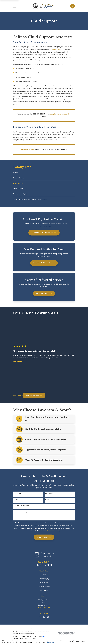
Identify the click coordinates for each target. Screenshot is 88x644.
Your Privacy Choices (37, 638)
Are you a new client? (21, 508)
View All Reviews (34, 397)
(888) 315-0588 (44, 567)
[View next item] (19, 397)
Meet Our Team (44, 295)
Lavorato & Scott (57, 49)
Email (47, 501)
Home (44, 577)
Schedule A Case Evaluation (44, 235)
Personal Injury (44, 581)
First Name (18, 495)
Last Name (49, 495)
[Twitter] (44, 619)
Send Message (44, 539)
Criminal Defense (44, 588)
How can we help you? (22, 514)
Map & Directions (44, 610)
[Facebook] (40, 619)
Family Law (44, 584)
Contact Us (44, 592)
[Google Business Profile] (48, 619)
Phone (16, 501)
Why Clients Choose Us (44, 265)
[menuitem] (44, 173)
